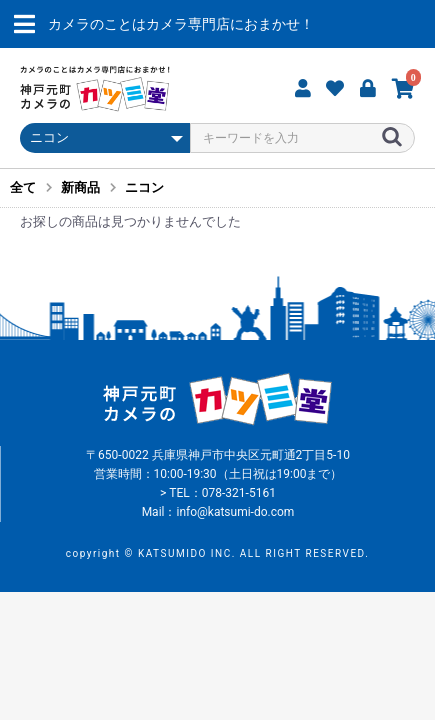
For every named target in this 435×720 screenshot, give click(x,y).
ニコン (144, 187)
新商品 (80, 187)
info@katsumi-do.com (235, 512)
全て (23, 187)
